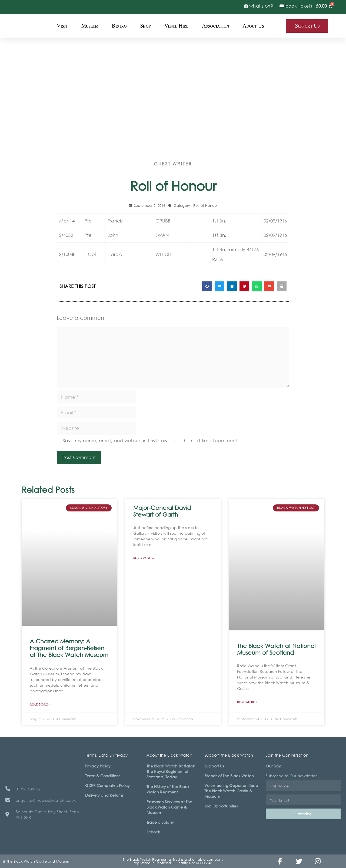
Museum (90, 26)
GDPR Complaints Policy (107, 785)
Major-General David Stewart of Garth (162, 511)
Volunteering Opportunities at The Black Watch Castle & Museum (232, 791)
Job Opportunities (221, 806)
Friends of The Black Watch (229, 776)
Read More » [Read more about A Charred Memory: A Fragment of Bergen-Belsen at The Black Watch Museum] (40, 705)
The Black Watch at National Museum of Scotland (276, 649)
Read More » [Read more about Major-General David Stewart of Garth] (144, 558)
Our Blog (274, 766)
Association (215, 26)
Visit (62, 26)
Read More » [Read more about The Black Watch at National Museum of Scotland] (247, 702)
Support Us (214, 766)
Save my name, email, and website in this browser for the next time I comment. (151, 440)
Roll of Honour (206, 206)
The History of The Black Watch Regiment (168, 789)
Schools (153, 832)
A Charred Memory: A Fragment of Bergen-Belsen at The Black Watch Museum (69, 648)
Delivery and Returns (104, 795)
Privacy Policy (98, 766)
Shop (146, 26)
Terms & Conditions (103, 776)
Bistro (119, 26)
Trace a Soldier (160, 822)
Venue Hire (176, 26)
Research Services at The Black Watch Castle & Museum (169, 807)
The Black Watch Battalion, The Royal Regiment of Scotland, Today (172, 771)
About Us (253, 26)
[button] (207, 286)
